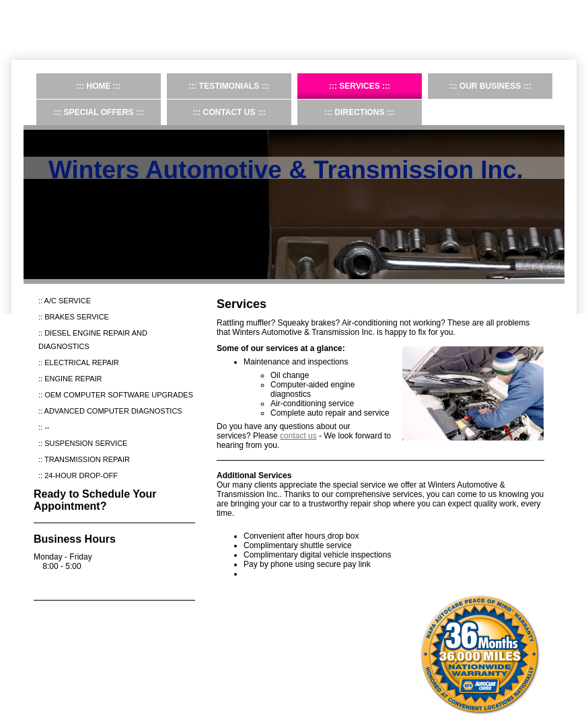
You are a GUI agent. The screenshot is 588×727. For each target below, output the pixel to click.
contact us (298, 436)
